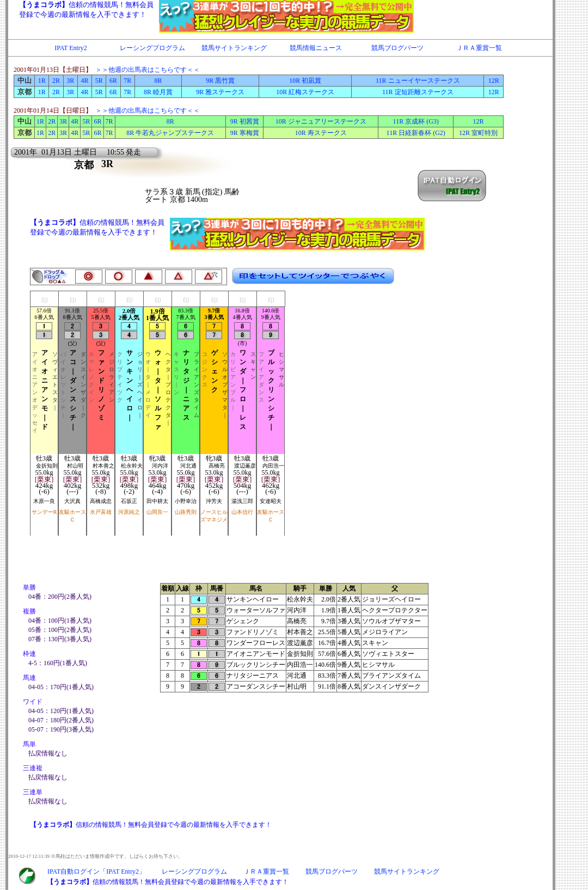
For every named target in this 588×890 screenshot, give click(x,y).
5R (99, 81)
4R (84, 81)
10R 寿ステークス (321, 133)
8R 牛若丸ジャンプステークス (170, 133)
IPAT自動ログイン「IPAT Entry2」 (96, 871)
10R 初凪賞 (305, 81)
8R (158, 81)
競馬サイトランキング (234, 48)
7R (127, 81)
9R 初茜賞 (245, 121)
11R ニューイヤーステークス (418, 81)
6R (113, 81)
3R (70, 81)
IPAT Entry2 (71, 48)
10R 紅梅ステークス (305, 92)
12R (494, 81)
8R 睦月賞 (158, 92)
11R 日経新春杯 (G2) (416, 133)
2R (56, 81)
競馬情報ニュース (316, 48)
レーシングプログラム (152, 48)
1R (42, 81)
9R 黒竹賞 (220, 81)
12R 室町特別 (478, 133)
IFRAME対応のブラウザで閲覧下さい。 (264, 16)
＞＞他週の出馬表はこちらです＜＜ (148, 70)
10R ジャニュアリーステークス (321, 121)
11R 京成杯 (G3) (416, 121)
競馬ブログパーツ (397, 48)
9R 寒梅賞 (245, 133)
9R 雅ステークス (220, 92)
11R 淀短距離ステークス (418, 92)
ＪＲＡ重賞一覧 (479, 48)
